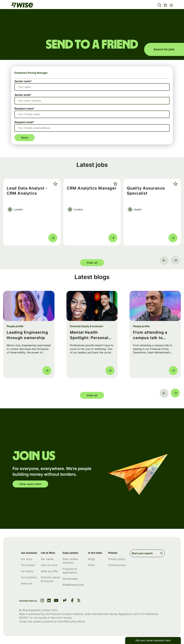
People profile (15, 326)
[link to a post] (29, 306)
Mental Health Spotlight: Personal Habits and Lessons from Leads (90, 335)
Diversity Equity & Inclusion (87, 326)
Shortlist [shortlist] (55, 184)
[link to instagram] (42, 601)
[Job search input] (147, 553)
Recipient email (24, 122)
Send (25, 138)
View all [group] (92, 263)
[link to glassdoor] (65, 601)
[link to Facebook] (72, 601)
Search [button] (162, 553)
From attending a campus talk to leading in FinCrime (152, 335)
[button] (160, 5)
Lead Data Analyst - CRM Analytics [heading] (27, 191)
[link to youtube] (56, 601)
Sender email (23, 95)
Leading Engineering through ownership (27, 335)
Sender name (23, 81)
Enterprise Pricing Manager (31, 73)
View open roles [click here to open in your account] (30, 484)
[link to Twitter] (79, 601)
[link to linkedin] (49, 601)
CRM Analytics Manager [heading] (92, 188)
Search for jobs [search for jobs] (164, 49)
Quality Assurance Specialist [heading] (146, 191)
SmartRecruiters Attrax (71, 621)
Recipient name (24, 109)
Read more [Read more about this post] (47, 371)
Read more (53, 238)
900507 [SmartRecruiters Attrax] (24, 618)
